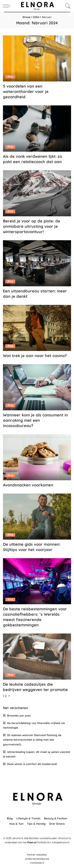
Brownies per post (19, 715)
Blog (10, 77)
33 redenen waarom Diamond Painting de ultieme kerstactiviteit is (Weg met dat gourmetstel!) (32, 740)
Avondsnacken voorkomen (28, 485)
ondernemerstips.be (37, 859)
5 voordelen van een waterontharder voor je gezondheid (26, 91)
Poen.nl (32, 842)
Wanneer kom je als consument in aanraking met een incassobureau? (35, 420)
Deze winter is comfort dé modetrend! (32, 764)
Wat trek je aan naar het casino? (35, 356)
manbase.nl (37, 863)
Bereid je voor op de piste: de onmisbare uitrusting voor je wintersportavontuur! (32, 226)
